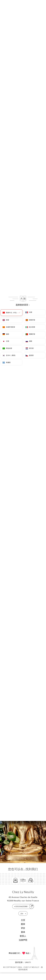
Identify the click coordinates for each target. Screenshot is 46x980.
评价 (23, 928)
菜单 (23, 932)
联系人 (23, 936)
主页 (23, 920)
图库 (23, 924)
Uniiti (28, 962)
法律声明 (23, 940)
